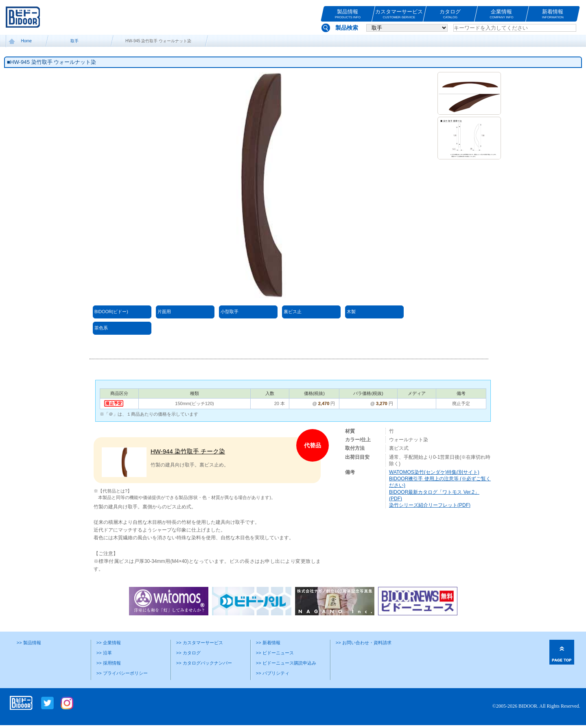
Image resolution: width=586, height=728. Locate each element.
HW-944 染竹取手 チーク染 (188, 451)
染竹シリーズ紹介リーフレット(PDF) (430, 505)
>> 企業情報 (109, 643)
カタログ (450, 14)
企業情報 (502, 14)
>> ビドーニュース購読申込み (286, 663)
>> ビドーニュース (275, 653)
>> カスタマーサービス (200, 643)
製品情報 (348, 14)
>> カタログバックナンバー (204, 663)
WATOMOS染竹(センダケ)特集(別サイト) (434, 472)
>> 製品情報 (29, 643)
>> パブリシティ (273, 673)
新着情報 (553, 14)
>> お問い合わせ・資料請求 (364, 643)
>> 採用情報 (109, 663)
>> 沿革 (104, 653)
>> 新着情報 (268, 643)
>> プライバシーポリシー (122, 673)
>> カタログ (188, 653)
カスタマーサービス (399, 14)
